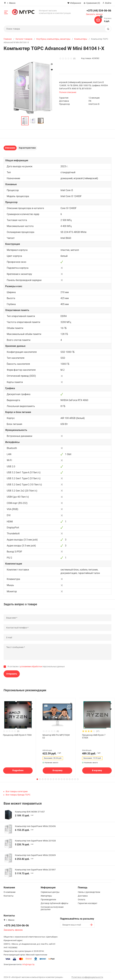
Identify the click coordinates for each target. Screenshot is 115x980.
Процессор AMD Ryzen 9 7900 (17, 735)
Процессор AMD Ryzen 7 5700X (94, 736)
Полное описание (68, 92)
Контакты (9, 894)
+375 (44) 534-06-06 (99, 11)
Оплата (82, 897)
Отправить (12, 674)
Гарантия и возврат (88, 901)
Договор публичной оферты (55, 901)
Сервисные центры (50, 890)
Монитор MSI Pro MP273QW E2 (56, 736)
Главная (8, 39)
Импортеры (46, 894)
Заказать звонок (94, 14)
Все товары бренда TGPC (18, 793)
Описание (10, 148)
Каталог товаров (24, 39)
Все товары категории (17, 789)
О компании (10, 890)
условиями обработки (31, 666)
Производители (48, 897)
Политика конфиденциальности (87, 975)
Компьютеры (81, 39)
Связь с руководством (89, 890)
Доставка (83, 894)
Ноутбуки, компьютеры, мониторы (53, 39)
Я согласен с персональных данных (36, 666)
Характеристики (27, 148)
